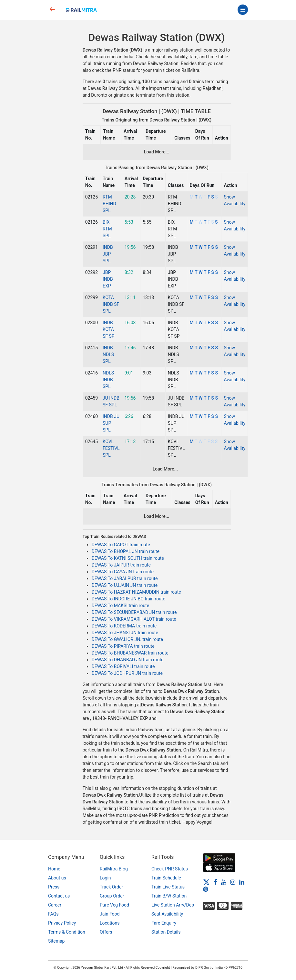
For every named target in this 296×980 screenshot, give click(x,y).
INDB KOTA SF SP (109, 329)
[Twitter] (206, 882)
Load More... (157, 152)
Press (54, 887)
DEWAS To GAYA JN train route (123, 572)
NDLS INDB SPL (108, 380)
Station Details (166, 932)
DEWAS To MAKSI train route (121, 606)
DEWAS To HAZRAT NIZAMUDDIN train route (136, 592)
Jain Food (110, 914)
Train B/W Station (169, 896)
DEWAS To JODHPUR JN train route (127, 673)
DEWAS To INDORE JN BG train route (128, 599)
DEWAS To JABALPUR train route (125, 578)
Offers (106, 932)
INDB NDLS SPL (108, 354)
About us (57, 878)
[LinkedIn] (242, 882)
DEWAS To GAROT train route (121, 545)
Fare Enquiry (164, 923)
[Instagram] (233, 882)
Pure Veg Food (114, 905)
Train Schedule (166, 878)
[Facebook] (215, 882)
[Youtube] (224, 882)
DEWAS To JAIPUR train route (121, 565)
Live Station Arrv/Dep (173, 905)
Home (54, 869)
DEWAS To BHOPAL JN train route (126, 551)
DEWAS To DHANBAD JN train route (128, 660)
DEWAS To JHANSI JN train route (125, 633)
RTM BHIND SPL (109, 204)
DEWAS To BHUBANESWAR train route (130, 653)
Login (105, 878)
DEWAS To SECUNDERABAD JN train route (134, 612)
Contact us (59, 896)
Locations (110, 923)
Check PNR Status (170, 869)
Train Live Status (168, 887)
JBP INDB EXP (108, 279)
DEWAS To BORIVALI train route (123, 666)
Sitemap (56, 941)
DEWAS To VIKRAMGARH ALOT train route (134, 619)
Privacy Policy (62, 923)
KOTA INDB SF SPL (111, 304)
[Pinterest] (206, 889)
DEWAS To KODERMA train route (124, 626)
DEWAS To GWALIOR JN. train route (127, 639)
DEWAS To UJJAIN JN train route (125, 585)
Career (55, 905)
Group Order (112, 896)
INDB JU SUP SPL (111, 423)
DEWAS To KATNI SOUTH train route (128, 558)
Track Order (111, 887)
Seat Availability (167, 914)
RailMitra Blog (114, 869)
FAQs (53, 914)
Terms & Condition (67, 932)
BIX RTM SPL (107, 229)
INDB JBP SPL (108, 254)
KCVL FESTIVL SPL (111, 448)
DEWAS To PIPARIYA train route (123, 646)
